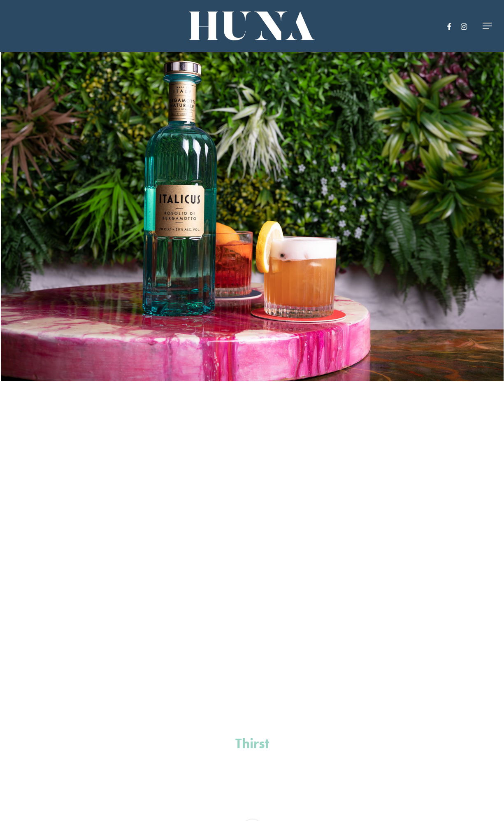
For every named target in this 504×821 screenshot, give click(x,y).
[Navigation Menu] (488, 26)
